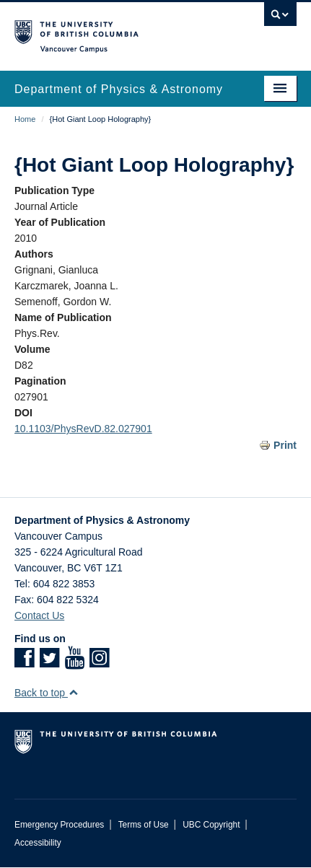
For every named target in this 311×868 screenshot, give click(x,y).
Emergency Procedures (59, 825)
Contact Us (39, 615)
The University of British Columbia (113, 30)
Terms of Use (144, 825)
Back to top (47, 693)
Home (25, 119)
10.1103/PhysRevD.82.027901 (83, 429)
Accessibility (38, 843)
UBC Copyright (211, 825)
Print (285, 445)
